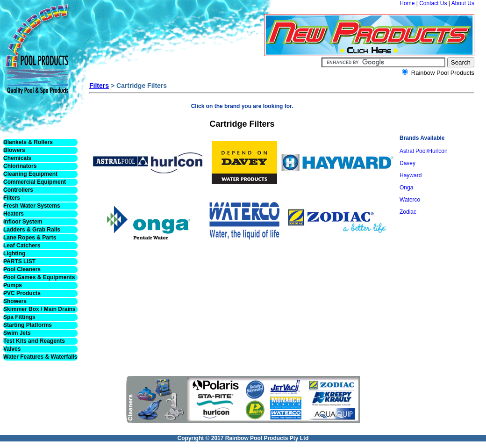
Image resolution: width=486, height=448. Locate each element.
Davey (407, 163)
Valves (12, 349)
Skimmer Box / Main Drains (39, 309)
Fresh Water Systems (32, 206)
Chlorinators (20, 166)
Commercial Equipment (35, 182)
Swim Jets (17, 333)
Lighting (14, 253)
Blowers (14, 150)
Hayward (411, 175)
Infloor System (23, 222)
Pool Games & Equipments (39, 277)
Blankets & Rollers (28, 142)
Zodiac (408, 212)
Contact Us (433, 3)
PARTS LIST (19, 261)
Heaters (14, 214)
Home (407, 3)
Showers (15, 301)
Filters (12, 198)
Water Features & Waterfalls (40, 357)
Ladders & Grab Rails (32, 230)
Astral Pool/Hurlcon (424, 151)
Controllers (18, 190)
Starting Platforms (28, 325)
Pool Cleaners (22, 269)
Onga (406, 188)
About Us (463, 3)
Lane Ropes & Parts (30, 238)
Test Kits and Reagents (34, 341)
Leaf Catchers (22, 246)
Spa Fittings (19, 317)
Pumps (13, 285)
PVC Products (22, 293)
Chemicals (17, 158)
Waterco (410, 200)
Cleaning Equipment (30, 174)
